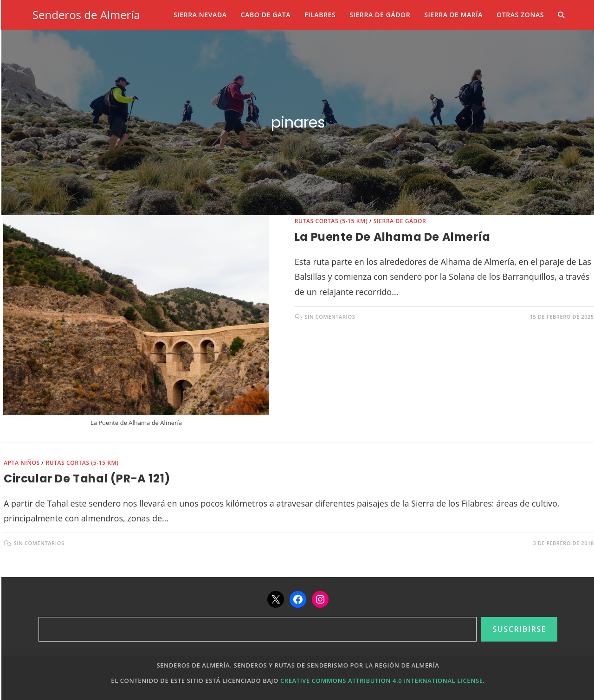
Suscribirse (519, 629)
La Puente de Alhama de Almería (393, 237)
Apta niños (22, 463)
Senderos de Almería (86, 15)
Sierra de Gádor (400, 221)
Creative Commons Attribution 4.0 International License (382, 681)
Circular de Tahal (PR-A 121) (87, 478)
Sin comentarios (330, 317)
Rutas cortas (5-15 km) (331, 221)
